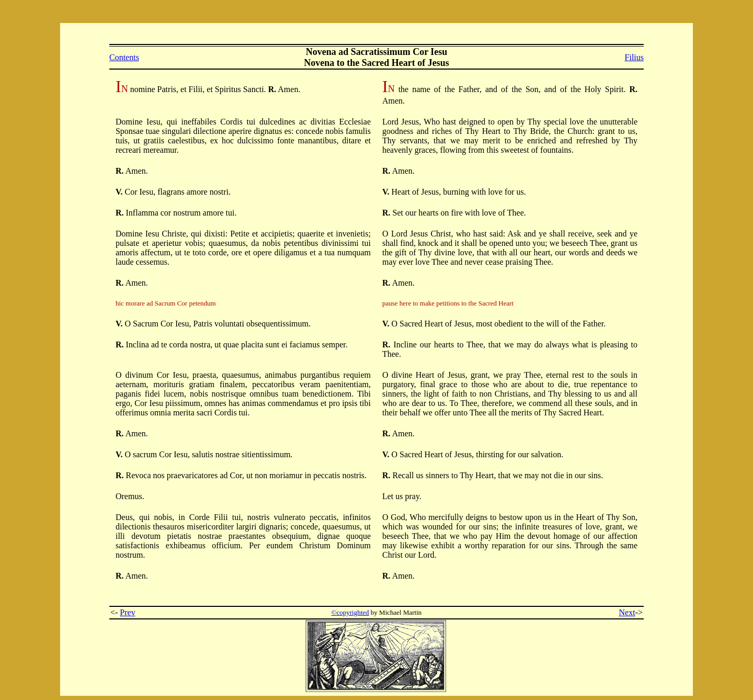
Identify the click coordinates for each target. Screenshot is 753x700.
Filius (634, 57)
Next (627, 612)
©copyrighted (350, 612)
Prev (127, 612)
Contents (124, 57)
